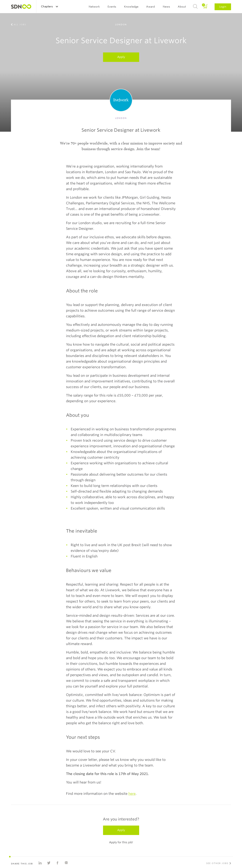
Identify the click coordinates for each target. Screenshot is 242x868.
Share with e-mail (66, 863)
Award (150, 7)
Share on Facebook (57, 863)
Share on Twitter (49, 863)
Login (223, 7)
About (182, 7)
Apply (121, 57)
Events (112, 7)
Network (94, 7)
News (166, 7)
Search (195, 7)
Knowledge (131, 7)
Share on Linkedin (40, 863)
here (132, 794)
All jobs (20, 25)
